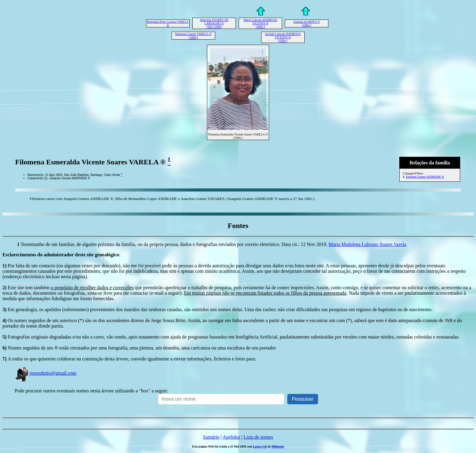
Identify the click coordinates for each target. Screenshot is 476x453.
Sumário (211, 437)
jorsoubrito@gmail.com (45, 373)
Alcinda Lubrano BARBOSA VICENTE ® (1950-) (283, 37)
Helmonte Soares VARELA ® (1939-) (193, 36)
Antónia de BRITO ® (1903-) (307, 23)
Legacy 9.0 (260, 446)
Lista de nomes (258, 437)
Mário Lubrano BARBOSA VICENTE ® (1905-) (260, 23)
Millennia (278, 446)
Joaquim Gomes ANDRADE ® (425, 177)
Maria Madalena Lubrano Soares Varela (367, 244)
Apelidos (231, 437)
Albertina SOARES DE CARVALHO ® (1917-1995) (214, 23)
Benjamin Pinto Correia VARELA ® (168, 23)
